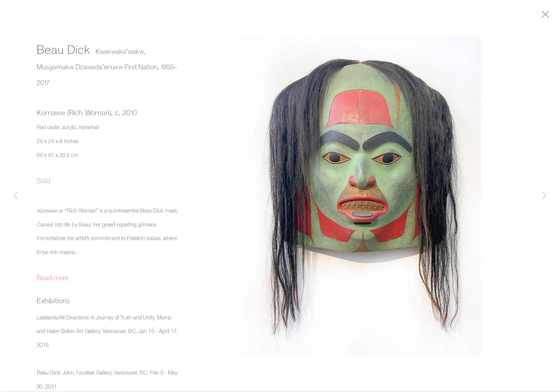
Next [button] (544, 196)
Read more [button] (53, 280)
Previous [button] (16, 196)
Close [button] (550, 17)
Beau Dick (63, 52)
